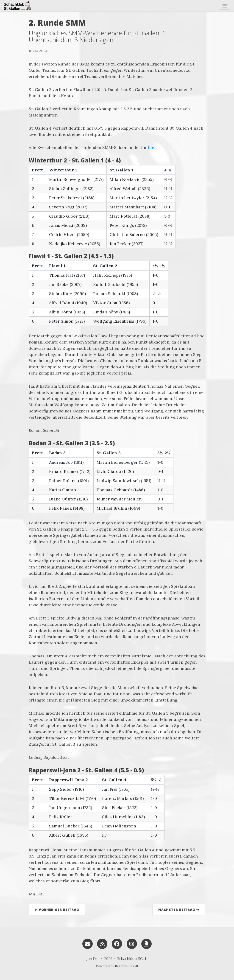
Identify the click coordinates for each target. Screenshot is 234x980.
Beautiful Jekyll (126, 966)
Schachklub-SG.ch (132, 959)
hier (152, 147)
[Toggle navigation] (225, 6)
